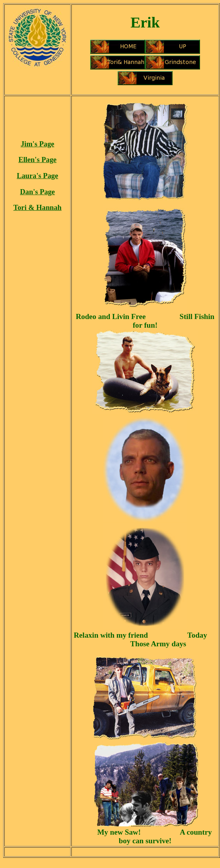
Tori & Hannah (37, 207)
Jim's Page (38, 144)
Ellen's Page (37, 160)
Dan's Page (37, 192)
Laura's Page (37, 176)
